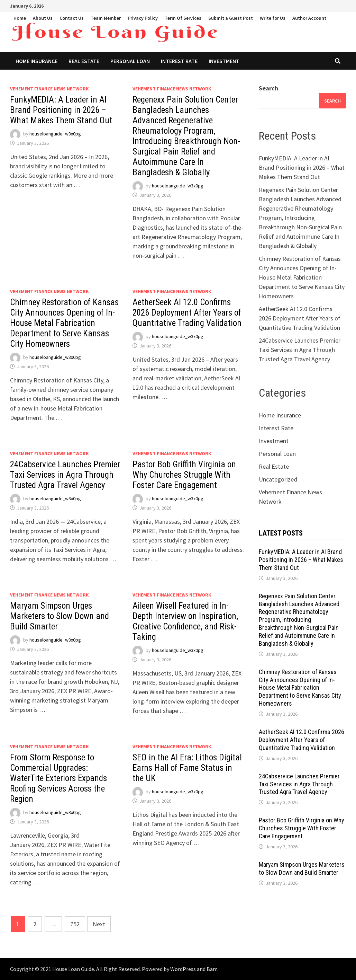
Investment (224, 61)
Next (99, 924)
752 (75, 924)
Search (268, 88)
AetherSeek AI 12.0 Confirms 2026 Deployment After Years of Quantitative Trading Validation (187, 313)
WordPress (183, 969)
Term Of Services (183, 18)
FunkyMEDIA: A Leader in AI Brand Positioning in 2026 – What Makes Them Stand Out (61, 110)
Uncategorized (278, 479)
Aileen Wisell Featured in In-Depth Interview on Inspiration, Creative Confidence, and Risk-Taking (185, 621)
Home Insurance (36, 61)
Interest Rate (179, 61)
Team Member (106, 18)
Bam (212, 969)
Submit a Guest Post (231, 18)
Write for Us (273, 18)
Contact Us (72, 18)
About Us (43, 18)
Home (20, 18)
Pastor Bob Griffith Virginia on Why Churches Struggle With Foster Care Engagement (184, 475)
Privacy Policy (143, 18)
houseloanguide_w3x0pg (55, 134)
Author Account (309, 18)
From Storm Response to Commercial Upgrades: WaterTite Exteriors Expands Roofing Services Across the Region (58, 778)
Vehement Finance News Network (49, 89)
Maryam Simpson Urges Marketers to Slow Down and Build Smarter (60, 616)
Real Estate (84, 61)
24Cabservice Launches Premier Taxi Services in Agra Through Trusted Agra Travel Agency (65, 475)
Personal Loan (130, 61)
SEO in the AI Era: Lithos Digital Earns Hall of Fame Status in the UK (187, 768)
